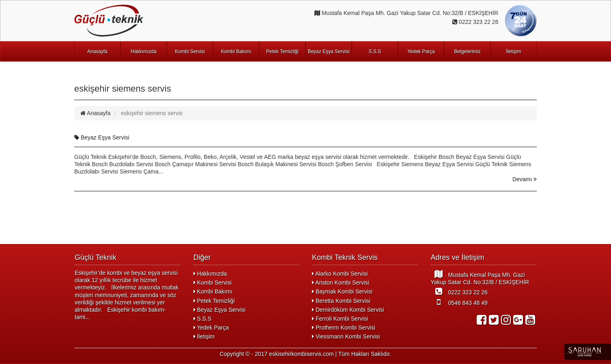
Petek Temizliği (282, 51)
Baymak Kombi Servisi (342, 291)
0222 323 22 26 (459, 291)
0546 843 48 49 (459, 302)
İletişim (513, 51)
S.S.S (375, 51)
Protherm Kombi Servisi (344, 328)
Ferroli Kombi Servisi (340, 319)
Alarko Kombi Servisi (340, 274)
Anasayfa (97, 51)
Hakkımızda (143, 51)
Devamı (525, 179)
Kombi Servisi (190, 51)
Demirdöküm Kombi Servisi (348, 310)
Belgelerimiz (467, 51)
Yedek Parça (421, 51)
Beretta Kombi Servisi (341, 301)
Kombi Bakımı (236, 51)
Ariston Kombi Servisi (341, 283)
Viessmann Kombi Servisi (346, 336)
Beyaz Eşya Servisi (329, 51)
